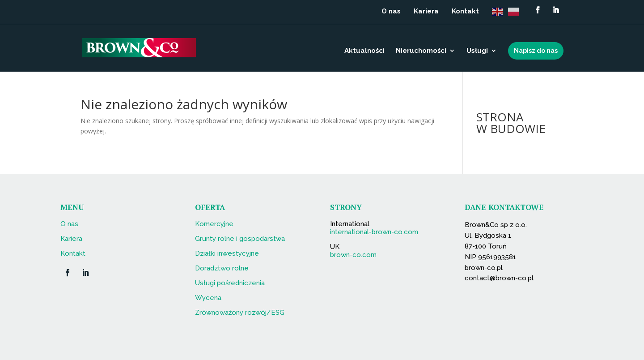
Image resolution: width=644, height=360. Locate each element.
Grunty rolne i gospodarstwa (240, 239)
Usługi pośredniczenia (230, 283)
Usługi (477, 51)
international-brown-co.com (374, 232)
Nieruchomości (421, 51)
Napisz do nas (536, 51)
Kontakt (465, 12)
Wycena (208, 298)
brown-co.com (353, 255)
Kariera (426, 12)
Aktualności (364, 51)
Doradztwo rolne (222, 268)
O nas (391, 12)
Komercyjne (214, 224)
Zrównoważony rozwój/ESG (240, 313)
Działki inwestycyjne (227, 253)
